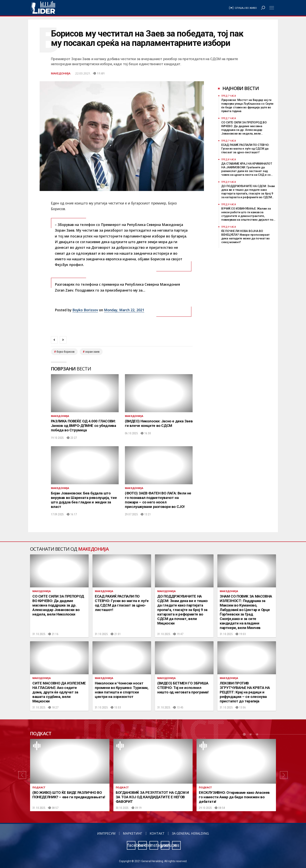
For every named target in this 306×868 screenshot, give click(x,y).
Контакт (157, 833)
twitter (143, 845)
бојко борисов (66, 352)
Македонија (61, 73)
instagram (154, 845)
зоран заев (92, 352)
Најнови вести (241, 88)
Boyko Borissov (85, 310)
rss (176, 845)
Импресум (106, 833)
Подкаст (41, 733)
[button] (22, 775)
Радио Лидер (43, 8)
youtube (165, 845)
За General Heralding (190, 833)
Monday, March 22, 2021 (124, 310)
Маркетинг (133, 833)
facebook (131, 845)
